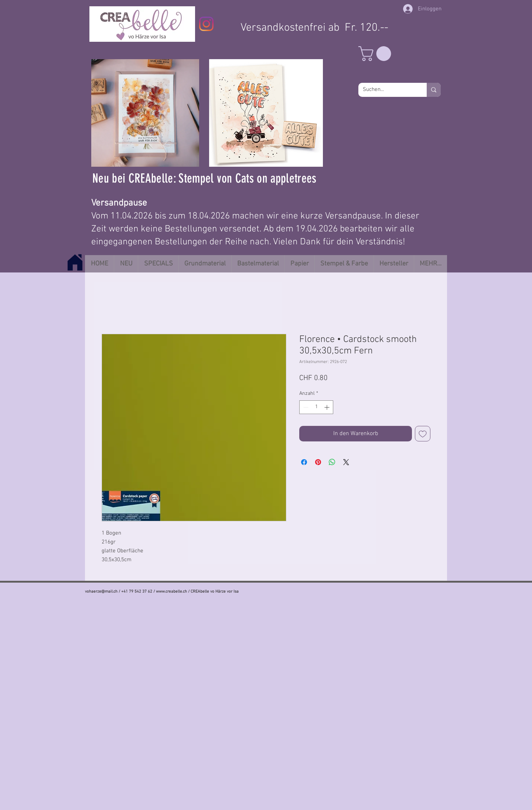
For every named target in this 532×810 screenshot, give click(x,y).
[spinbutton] (316, 407)
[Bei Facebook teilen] (304, 462)
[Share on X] (346, 462)
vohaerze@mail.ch (101, 592)
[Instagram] (206, 24)
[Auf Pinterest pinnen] (318, 462)
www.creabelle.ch (171, 592)
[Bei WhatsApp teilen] (332, 462)
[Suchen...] (387, 90)
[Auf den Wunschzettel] (423, 434)
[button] (376, 54)
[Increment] (328, 407)
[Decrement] (305, 407)
